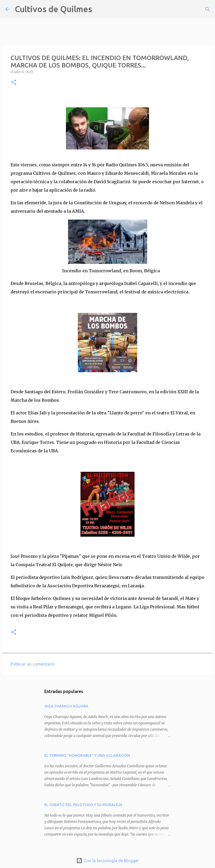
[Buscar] (99, 9)
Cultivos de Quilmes (53, 9)
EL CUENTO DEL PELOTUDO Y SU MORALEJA (83, 805)
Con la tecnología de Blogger (107, 861)
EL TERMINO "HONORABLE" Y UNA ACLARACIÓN (87, 755)
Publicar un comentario (33, 664)
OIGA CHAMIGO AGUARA (66, 706)
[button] (14, 83)
